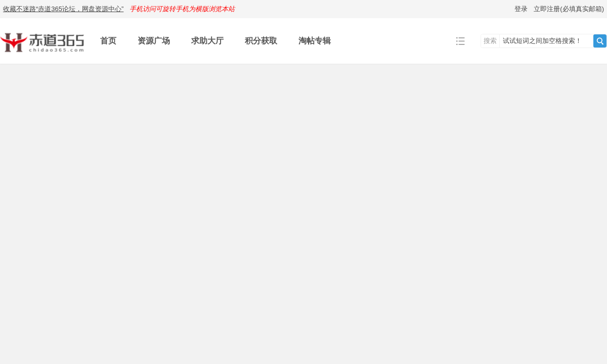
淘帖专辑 (315, 41)
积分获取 (261, 41)
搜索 (490, 41)
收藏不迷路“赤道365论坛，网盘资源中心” (63, 9)
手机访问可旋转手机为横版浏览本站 (182, 9)
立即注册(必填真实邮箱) (569, 9)
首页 (108, 41)
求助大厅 (207, 41)
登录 (521, 9)
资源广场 (154, 41)
